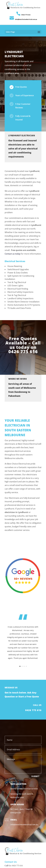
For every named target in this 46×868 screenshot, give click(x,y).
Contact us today (13, 254)
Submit (35, 776)
